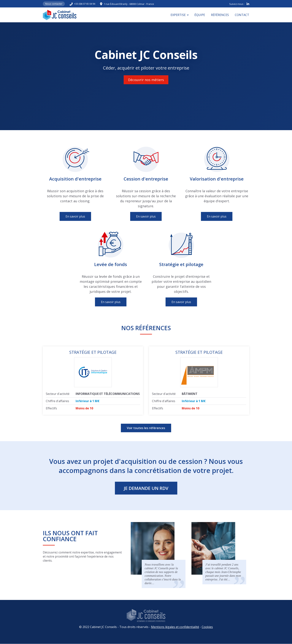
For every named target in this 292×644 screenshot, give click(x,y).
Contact (242, 15)
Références (220, 15)
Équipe (200, 15)
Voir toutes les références (146, 428)
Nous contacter (54, 4)
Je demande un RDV (146, 488)
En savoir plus (75, 216)
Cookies (207, 627)
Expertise (178, 15)
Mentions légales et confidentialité (175, 627)
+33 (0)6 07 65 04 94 (85, 4)
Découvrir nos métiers (146, 80)
